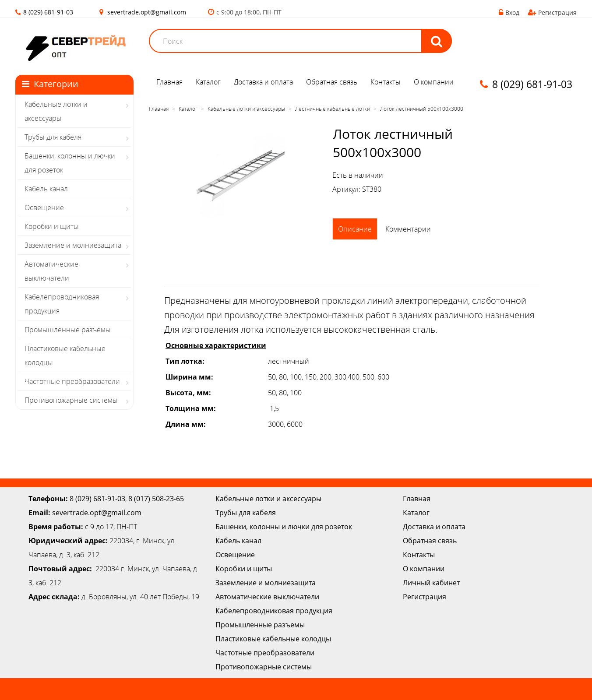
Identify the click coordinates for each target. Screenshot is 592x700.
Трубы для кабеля (53, 137)
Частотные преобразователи (72, 381)
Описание (355, 229)
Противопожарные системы (71, 400)
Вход (509, 12)
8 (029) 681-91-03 (97, 499)
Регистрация (552, 12)
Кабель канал (46, 189)
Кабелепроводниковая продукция (62, 304)
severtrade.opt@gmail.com (147, 12)
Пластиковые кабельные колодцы (65, 355)
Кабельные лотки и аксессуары (56, 111)
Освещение (44, 208)
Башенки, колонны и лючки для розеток (70, 163)
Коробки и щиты (52, 226)
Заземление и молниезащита (73, 245)
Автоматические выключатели (51, 271)
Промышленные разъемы (68, 330)
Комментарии (408, 229)
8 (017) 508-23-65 (156, 499)
